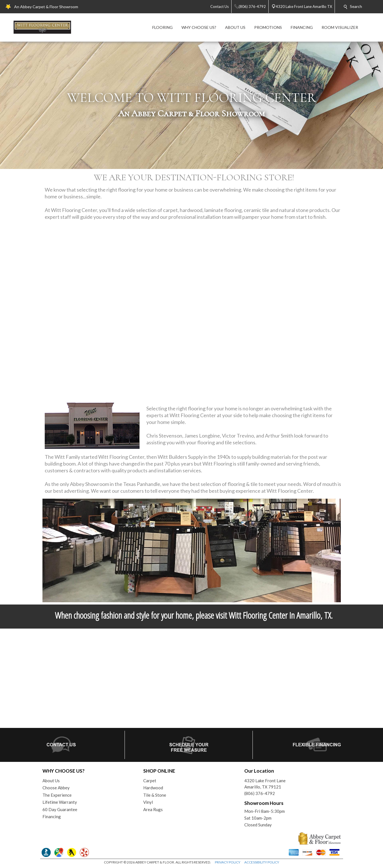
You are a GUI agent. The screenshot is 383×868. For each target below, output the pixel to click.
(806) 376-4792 (260, 793)
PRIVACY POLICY (228, 862)
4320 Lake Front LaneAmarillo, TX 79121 (265, 784)
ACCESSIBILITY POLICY (262, 862)
